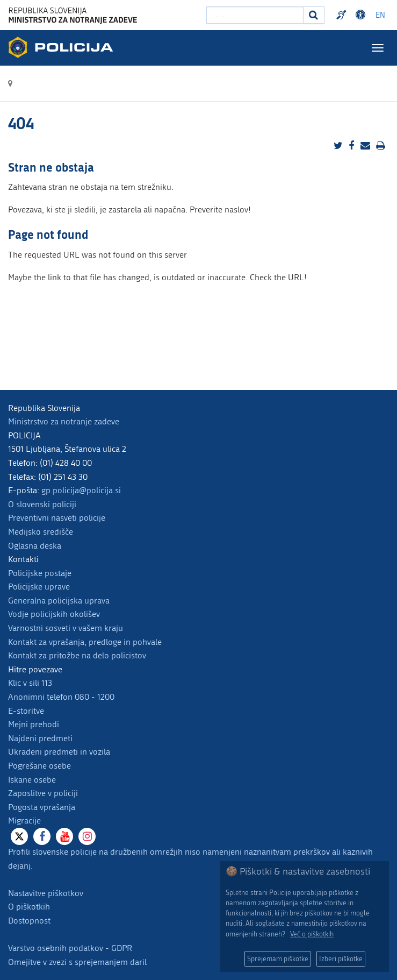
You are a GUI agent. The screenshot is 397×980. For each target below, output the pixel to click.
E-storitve (26, 711)
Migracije (24, 821)
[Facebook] (42, 836)
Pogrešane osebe (39, 766)
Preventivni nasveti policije (57, 518)
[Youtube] (64, 836)
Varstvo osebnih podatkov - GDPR (70, 948)
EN (380, 15)
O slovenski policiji (42, 504)
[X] (19, 836)
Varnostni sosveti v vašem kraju (66, 628)
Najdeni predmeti (40, 738)
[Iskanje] (314, 15)
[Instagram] (87, 836)
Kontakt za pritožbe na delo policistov (77, 655)
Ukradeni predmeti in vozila (59, 752)
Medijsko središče (41, 532)
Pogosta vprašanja (42, 807)
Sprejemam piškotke (278, 959)
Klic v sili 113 (30, 683)
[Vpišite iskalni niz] (255, 15)
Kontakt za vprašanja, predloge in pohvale (85, 642)
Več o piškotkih (312, 934)
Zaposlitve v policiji (43, 793)
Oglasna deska (35, 546)
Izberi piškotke (341, 959)
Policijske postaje (40, 573)
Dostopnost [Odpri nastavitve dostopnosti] (362, 15)
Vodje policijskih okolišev (54, 614)
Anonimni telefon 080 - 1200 (61, 697)
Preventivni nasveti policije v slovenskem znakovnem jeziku (343, 15)
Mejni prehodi (34, 724)
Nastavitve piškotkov (46, 893)
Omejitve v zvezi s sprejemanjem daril (77, 962)
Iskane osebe (32, 780)
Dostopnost (29, 921)
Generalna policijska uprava (59, 601)
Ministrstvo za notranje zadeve (64, 421)
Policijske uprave (39, 587)
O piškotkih (29, 907)
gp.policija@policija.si (81, 490)
